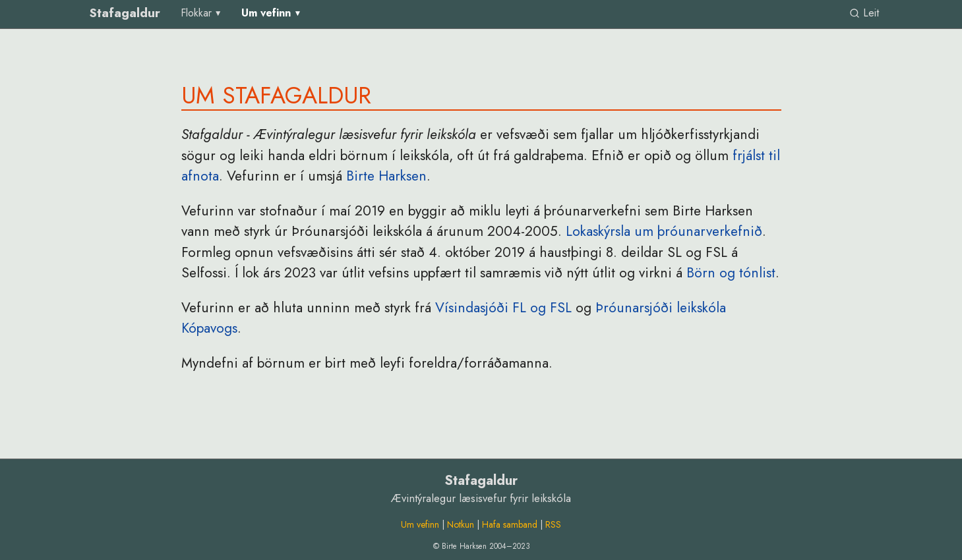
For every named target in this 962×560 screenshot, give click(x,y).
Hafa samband (510, 524)
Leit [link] (864, 13)
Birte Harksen (386, 176)
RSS (553, 524)
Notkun (461, 524)
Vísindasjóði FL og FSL (503, 308)
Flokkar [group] (196, 13)
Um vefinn (420, 524)
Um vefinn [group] (266, 13)
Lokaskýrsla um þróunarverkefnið (664, 231)
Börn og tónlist (731, 273)
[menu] (202, 13)
